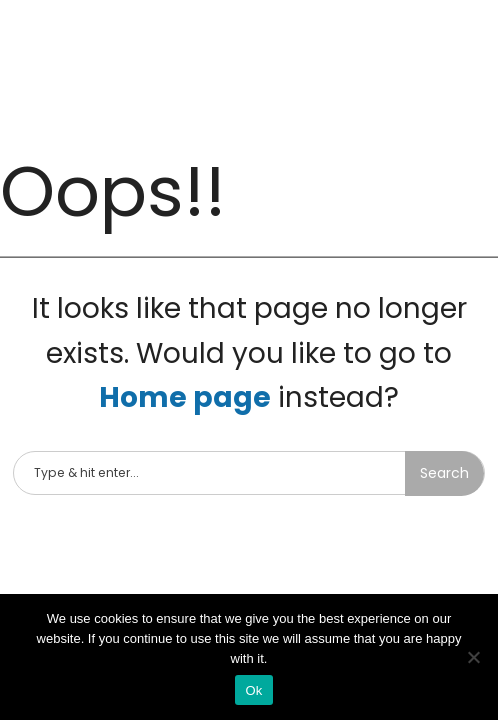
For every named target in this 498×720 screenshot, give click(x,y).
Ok (253, 690)
